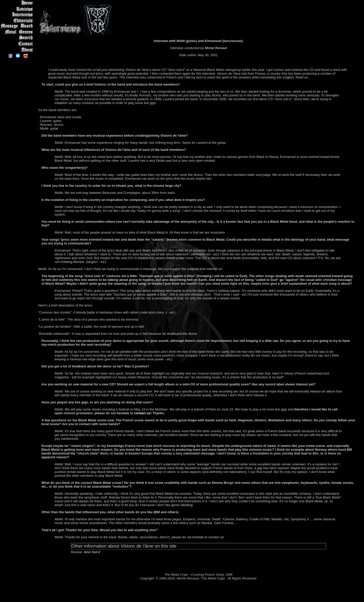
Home (18, 3)
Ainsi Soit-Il (92, 552)
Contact (18, 44)
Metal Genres (18, 32)
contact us (142, 413)
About (18, 49)
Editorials (18, 20)
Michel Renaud (216, 48)
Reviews (18, 9)
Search (18, 38)
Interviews (18, 15)
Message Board (18, 26)
